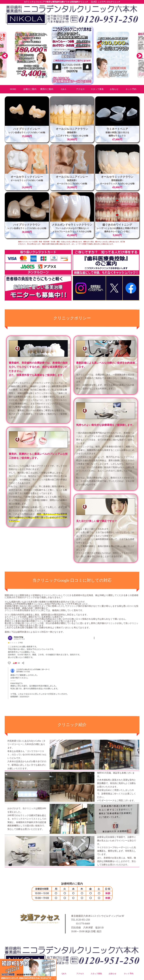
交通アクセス (32, 919)
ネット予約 (129, 974)
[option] (72, 55)
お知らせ (112, 974)
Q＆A (64, 974)
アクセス (80, 974)
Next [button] (139, 56)
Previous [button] (5, 56)
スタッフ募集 (96, 974)
